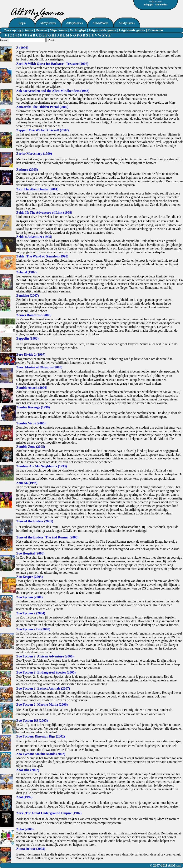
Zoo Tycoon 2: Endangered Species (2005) (46, 672)
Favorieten (155, 30)
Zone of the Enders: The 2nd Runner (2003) (47, 537)
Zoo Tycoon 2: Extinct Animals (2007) (43, 688)
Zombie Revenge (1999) (33, 407)
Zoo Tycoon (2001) (29, 597)
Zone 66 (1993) (27, 483)
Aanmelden (161, 5)
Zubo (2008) (25, 829)
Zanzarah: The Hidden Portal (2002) (42, 107)
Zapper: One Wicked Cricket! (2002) (43, 130)
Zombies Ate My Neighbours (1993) (42, 466)
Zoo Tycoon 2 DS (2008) (33, 629)
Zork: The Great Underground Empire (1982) (49, 813)
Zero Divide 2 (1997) (31, 354)
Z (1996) (22, 48)
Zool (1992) (24, 797)
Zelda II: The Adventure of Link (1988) (44, 213)
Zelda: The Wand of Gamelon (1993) (42, 256)
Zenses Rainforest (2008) (34, 315)
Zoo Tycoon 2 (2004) (31, 613)
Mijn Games (59, 30)
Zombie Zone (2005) (31, 447)
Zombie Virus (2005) (31, 423)
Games (28, 30)
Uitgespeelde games (103, 30)
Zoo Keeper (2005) (29, 577)
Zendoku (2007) (28, 295)
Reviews (41, 30)
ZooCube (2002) (28, 770)
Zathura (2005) (27, 170)
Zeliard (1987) (26, 272)
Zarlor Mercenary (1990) (34, 154)
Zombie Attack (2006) (32, 388)
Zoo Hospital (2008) (30, 553)
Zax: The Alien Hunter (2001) (37, 189)
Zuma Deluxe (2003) (31, 849)
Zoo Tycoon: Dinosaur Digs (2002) (41, 736)
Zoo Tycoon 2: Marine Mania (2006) (42, 704)
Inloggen (149, 5)
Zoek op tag (13, 30)
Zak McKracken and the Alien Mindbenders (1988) (53, 91)
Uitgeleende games (132, 30)
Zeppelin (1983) (27, 338)
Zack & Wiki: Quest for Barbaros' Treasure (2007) (52, 64)
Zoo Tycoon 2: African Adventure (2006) (45, 656)
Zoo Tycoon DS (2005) (32, 721)
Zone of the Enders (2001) (35, 521)
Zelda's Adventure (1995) (34, 237)
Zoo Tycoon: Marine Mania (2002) (41, 754)
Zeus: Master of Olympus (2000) (39, 367)
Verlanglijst (78, 30)
